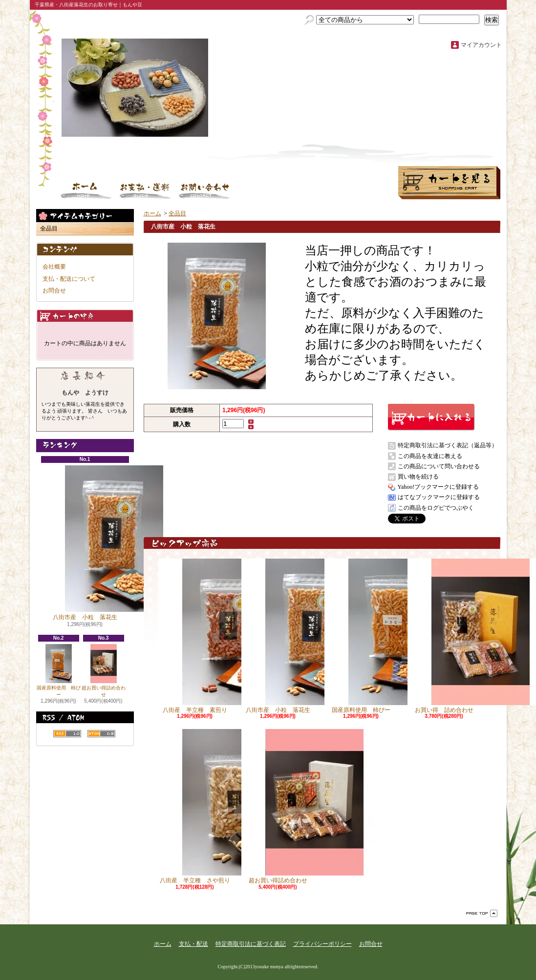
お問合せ (205, 191)
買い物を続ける (418, 477)
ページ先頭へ (482, 913)
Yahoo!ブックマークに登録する (439, 487)
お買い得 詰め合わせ (444, 636)
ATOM (101, 734)
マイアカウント (481, 45)
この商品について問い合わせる (439, 466)
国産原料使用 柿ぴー (59, 671)
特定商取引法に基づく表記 (251, 944)
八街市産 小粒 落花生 (85, 543)
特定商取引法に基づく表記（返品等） (448, 445)
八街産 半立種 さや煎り (195, 806)
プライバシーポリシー (322, 944)
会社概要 (54, 267)
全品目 (49, 229)
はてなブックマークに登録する (439, 497)
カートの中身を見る (85, 316)
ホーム (86, 191)
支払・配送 (193, 944)
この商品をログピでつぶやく (436, 508)
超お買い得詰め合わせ (104, 671)
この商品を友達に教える (430, 456)
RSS (67, 734)
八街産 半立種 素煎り (195, 636)
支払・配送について (146, 191)
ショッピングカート (449, 183)
